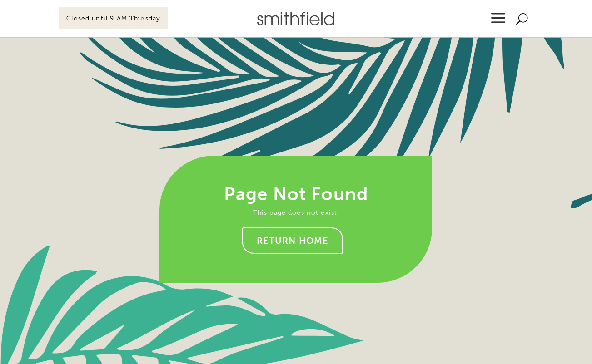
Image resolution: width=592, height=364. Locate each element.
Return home (293, 241)
